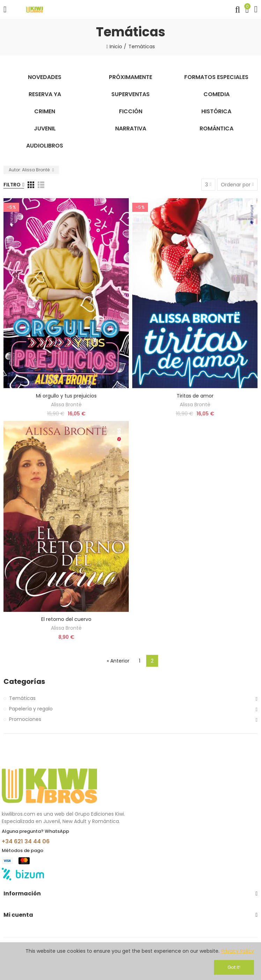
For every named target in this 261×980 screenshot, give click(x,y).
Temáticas (22, 698)
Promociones (25, 719)
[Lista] (41, 185)
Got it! (234, 967)
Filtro (12, 185)
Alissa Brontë (66, 405)
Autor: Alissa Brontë (30, 170)
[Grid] (31, 185)
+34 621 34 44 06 (26, 841)
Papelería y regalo (31, 709)
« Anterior (118, 661)
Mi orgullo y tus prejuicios (66, 396)
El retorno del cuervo (66, 619)
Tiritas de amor (195, 396)
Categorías (24, 682)
